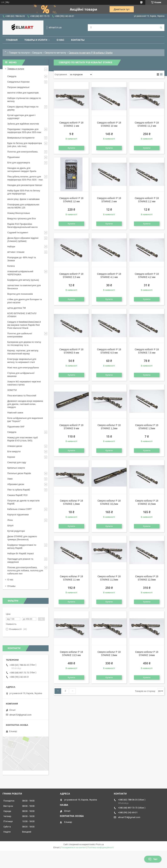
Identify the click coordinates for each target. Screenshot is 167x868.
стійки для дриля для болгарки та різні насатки (25, 301)
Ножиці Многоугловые (19, 213)
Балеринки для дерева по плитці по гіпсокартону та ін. (24, 344)
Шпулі (10, 525)
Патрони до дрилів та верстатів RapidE (23, 502)
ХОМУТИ (12, 390)
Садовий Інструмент (18, 233)
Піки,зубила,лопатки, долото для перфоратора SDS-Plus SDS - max (25, 178)
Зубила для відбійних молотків (23, 124)
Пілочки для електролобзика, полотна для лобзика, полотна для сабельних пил (25, 571)
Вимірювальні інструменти (21, 138)
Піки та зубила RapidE (19, 490)
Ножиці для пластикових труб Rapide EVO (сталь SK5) (22, 439)
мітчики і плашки (16, 252)
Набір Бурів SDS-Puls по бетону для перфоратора (24, 192)
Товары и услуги (36, 40)
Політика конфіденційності (101, 848)
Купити (71, 148)
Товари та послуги (19, 53)
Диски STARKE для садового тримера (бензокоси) (22, 538)
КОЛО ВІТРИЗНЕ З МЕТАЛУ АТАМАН (22, 315)
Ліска (10, 520)
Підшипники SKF (16, 427)
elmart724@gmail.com (20, 715)
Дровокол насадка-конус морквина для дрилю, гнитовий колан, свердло (25, 404)
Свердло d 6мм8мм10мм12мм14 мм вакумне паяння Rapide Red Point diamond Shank (24, 325)
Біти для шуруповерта (19, 163)
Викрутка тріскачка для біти (21, 219)
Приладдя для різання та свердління (20, 560)
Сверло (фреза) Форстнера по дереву (23, 108)
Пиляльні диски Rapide (19, 473)
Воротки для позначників (20, 294)
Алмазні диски (15, 446)
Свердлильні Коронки (18, 82)
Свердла (37, 53)
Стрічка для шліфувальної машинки (21, 375)
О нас (60, 40)
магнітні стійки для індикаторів (23, 93)
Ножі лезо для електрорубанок (23, 368)
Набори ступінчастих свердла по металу (24, 100)
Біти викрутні (14, 451)
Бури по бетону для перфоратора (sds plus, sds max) (25, 145)
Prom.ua (100, 844)
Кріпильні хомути (16, 468)
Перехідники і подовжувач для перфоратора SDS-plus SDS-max (24, 131)
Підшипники (13, 157)
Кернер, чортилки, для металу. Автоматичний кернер (23, 352)
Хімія (10, 479)
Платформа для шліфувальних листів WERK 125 (23, 206)
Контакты (78, 40)
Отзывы (11, 586)
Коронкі (11, 457)
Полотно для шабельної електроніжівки (20, 335)
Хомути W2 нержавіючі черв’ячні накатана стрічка (24, 383)
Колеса (11, 266)
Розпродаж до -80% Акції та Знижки (22, 259)
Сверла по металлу (55, 53)
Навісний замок (15, 413)
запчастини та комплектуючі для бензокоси (24, 287)
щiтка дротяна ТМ (17, 308)
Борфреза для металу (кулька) (23, 280)
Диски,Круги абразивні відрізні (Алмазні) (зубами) (23, 240)
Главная (12, 40)
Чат (153, 859)
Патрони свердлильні (18, 87)
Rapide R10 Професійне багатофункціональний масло (22, 226)
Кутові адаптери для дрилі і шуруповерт (21, 117)
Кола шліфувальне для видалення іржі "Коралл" (25, 420)
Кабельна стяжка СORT (20, 509)
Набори (11, 247)
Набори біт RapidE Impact (21, 553)
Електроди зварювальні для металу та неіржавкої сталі (22, 361)
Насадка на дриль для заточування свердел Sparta (22, 170)
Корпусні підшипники (18, 515)
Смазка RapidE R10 (17, 495)
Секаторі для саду (17, 462)
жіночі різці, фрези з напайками (23, 199)
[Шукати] (161, 28)
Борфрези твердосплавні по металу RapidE (22, 546)
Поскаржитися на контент (74, 848)
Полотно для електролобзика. (23, 152)
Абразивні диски (16, 484)
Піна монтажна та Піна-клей (22, 396)
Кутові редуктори (16, 531)
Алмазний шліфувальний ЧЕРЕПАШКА (20, 273)
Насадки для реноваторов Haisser (25, 185)
